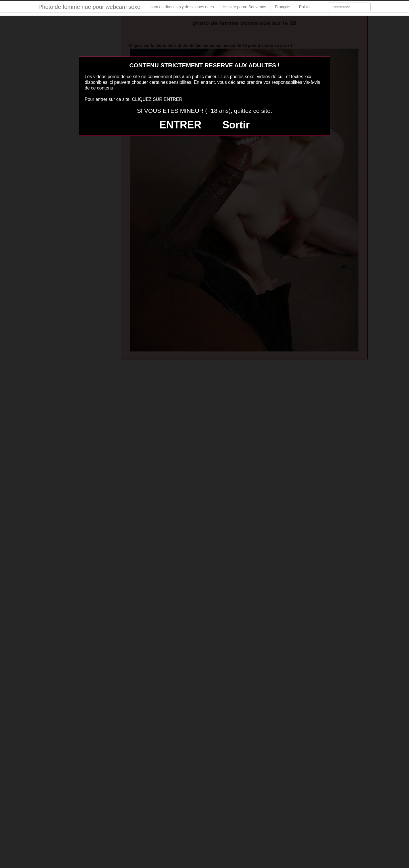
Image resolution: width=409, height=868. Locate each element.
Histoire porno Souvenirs (244, 7)
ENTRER (180, 125)
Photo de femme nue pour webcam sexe (89, 7)
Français (283, 7)
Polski (304, 7)
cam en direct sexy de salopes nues (182, 7)
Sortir (236, 125)
